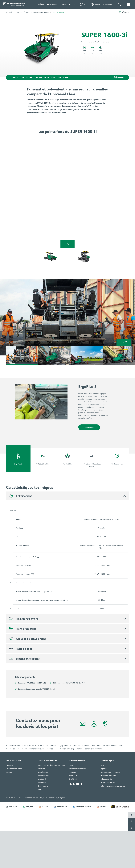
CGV (102, 802)
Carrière (9, 809)
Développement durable (15, 805)
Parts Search (42, 816)
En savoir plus (89, 463)
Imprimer (104, 805)
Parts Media (42, 819)
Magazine (73, 809)
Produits (40, 4)
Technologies (28, 77)
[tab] (18, 495)
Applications (52, 4)
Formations (41, 805)
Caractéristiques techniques (47, 77)
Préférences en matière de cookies (113, 823)
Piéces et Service (68, 4)
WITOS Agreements (108, 819)
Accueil (9, 12)
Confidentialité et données (110, 809)
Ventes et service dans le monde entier (51, 802)
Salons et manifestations (78, 805)
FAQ (39, 826)
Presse (71, 802)
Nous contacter (43, 823)
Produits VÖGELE (23, 12)
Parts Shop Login (43, 812)
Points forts (16, 77)
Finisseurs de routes (41, 12)
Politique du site (106, 816)
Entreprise (10, 802)
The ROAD (73, 812)
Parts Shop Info (43, 809)
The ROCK (73, 816)
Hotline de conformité (108, 812)
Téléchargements (66, 77)
